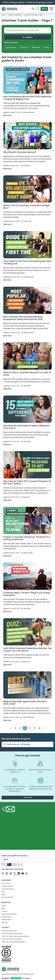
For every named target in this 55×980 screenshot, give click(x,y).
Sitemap (5, 922)
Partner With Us (7, 920)
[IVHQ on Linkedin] (19, 873)
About (4, 906)
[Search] (33, 9)
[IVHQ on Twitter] (15, 873)
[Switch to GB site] (15, 864)
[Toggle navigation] (51, 9)
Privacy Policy (6, 917)
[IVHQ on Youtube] (23, 873)
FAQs (3, 892)
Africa (47, 47)
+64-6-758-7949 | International (12, 933)
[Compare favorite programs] (38, 9)
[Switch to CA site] (20, 864)
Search (27, 37)
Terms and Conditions (9, 914)
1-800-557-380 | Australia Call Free (13, 942)
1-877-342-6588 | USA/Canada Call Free (15, 936)
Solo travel (36, 47)
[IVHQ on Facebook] (3, 873)
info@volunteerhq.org (9, 931)
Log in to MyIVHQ (7, 897)
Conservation (11, 47)
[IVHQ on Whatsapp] (27, 873)
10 (39, 728)
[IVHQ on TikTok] (11, 873)
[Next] (45, 728)
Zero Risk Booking (8, 889)
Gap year (24, 47)
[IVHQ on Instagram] (7, 873)
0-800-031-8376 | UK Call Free (12, 939)
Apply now (28, 797)
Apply (44, 9)
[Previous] (11, 728)
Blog (3, 908)
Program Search (7, 886)
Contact (5, 927)
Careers (4, 911)
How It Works (6, 883)
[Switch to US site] (4, 864)
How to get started (27, 755)
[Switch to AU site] (9, 864)
